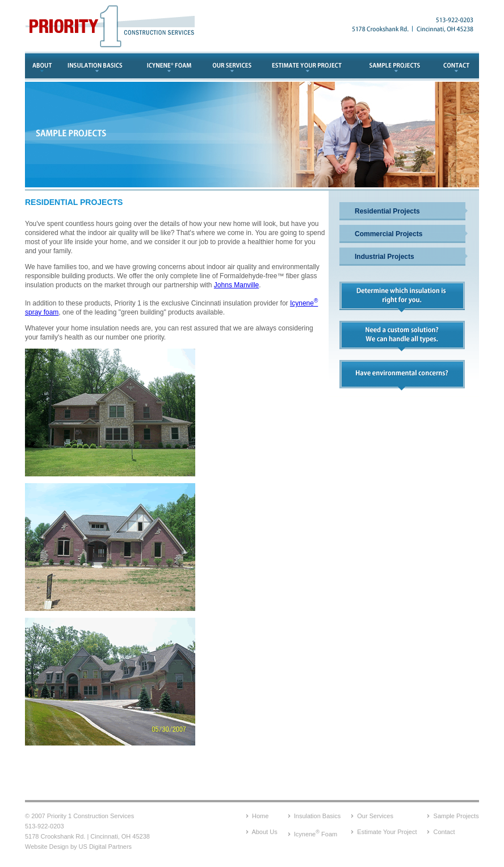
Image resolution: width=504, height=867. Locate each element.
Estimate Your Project (387, 832)
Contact (444, 832)
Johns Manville (236, 285)
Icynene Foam (316, 834)
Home (260, 816)
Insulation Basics (318, 816)
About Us (264, 832)
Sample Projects (456, 816)
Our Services (375, 816)
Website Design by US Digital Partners (78, 847)
